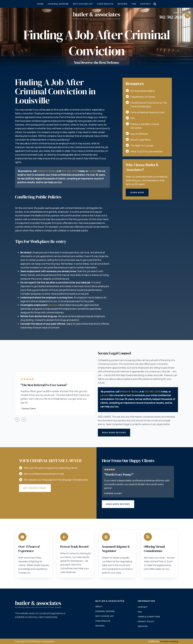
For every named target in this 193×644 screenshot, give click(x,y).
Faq (134, 4)
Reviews (123, 4)
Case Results (105, 4)
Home (40, 4)
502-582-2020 (171, 17)
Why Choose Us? (83, 4)
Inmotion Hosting (169, 641)
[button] (17, 420)
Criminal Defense (58, 4)
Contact (146, 4)
